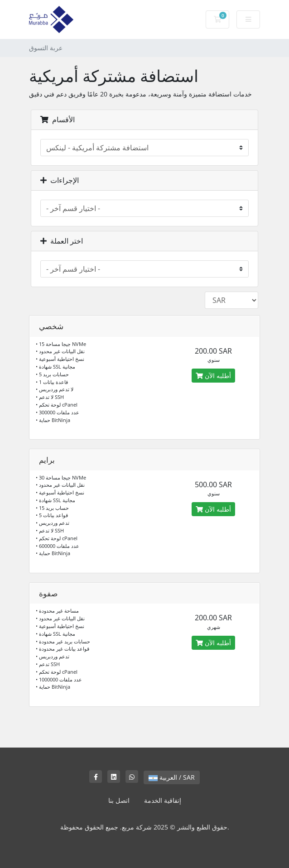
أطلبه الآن (213, 376)
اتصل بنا (119, 800)
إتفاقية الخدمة (163, 800)
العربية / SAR (172, 777)
